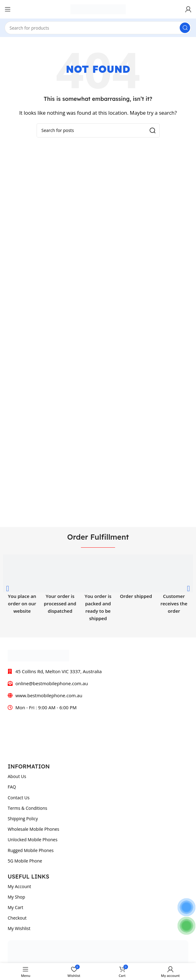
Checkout (17, 918)
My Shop (16, 897)
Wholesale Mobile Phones (34, 829)
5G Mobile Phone (25, 861)
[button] (8, 588)
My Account (19, 886)
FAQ (12, 787)
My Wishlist (19, 928)
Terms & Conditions (28, 808)
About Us (17, 776)
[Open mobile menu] (8, 9)
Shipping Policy (23, 819)
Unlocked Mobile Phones (33, 840)
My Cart (16, 907)
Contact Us (19, 798)
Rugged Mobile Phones (31, 850)
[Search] (98, 28)
